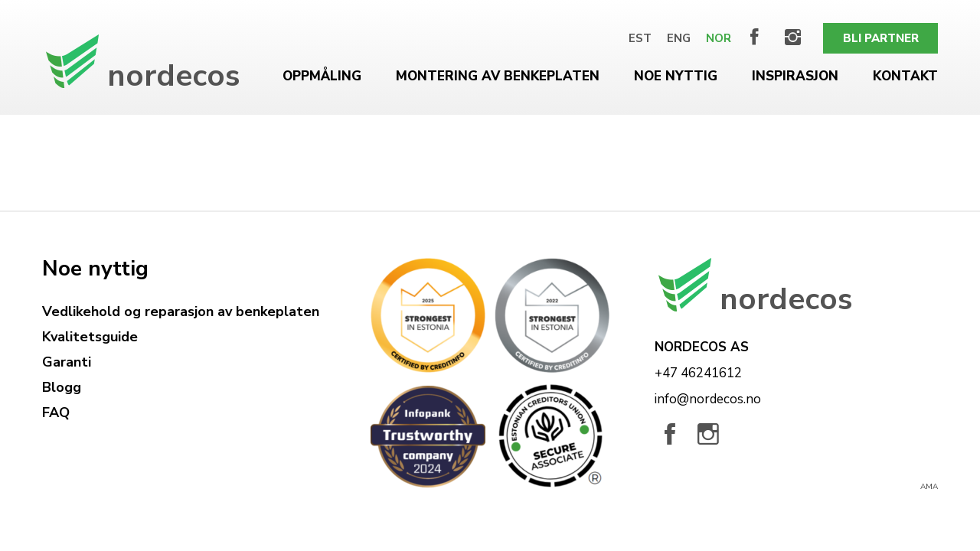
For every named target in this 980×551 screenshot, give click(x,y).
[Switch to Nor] (719, 38)
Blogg (62, 387)
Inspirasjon (795, 76)
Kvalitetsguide (90, 337)
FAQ (56, 412)
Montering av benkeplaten (498, 76)
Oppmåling (322, 76)
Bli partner (881, 38)
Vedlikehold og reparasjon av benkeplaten (181, 311)
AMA (929, 487)
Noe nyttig (676, 76)
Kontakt (905, 76)
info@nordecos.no (708, 399)
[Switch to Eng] (679, 38)
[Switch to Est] (640, 38)
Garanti (67, 362)
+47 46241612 (698, 373)
